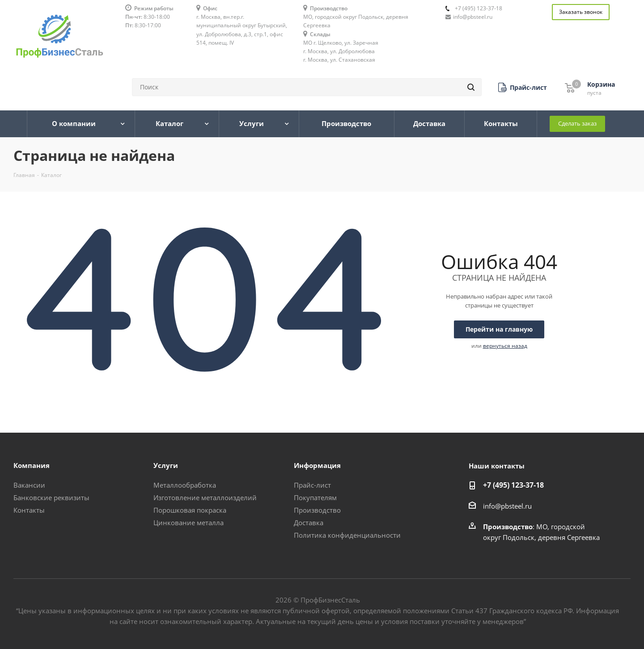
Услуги (166, 465)
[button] (523, 87)
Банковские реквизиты (51, 497)
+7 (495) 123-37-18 (479, 8)
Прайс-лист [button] (312, 485)
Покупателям (315, 497)
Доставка (309, 523)
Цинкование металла (189, 523)
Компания (32, 465)
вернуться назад (505, 346)
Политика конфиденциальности (347, 535)
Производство (317, 510)
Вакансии (29, 485)
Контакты (29, 510)
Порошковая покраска (190, 510)
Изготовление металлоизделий (205, 497)
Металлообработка (185, 485)
